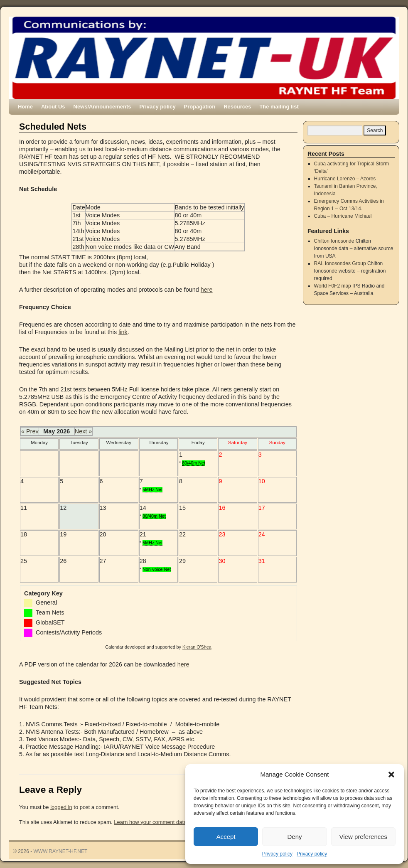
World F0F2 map (333, 286)
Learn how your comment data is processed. (167, 822)
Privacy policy (277, 854)
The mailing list (279, 107)
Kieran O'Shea (197, 647)
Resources (237, 107)
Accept (226, 837)
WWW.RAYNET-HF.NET (61, 851)
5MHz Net (152, 489)
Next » (84, 431)
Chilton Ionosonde (334, 241)
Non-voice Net (157, 569)
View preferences (364, 837)
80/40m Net (194, 463)
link (123, 332)
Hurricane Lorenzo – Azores (345, 179)
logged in (61, 807)
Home (25, 107)
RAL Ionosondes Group (340, 263)
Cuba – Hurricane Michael (343, 216)
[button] (391, 775)
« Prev (30, 431)
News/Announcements (102, 107)
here (207, 290)
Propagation (200, 107)
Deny (294, 837)
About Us (53, 107)
